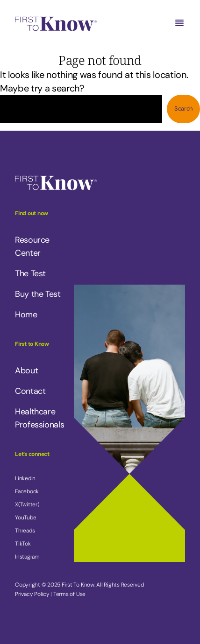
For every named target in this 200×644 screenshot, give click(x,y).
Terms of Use (69, 594)
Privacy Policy (32, 594)
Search (183, 108)
